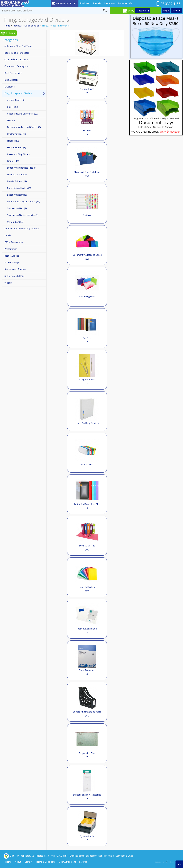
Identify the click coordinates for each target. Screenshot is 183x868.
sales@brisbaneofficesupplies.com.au (95, 856)
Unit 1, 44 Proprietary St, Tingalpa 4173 (26, 856)
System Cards (87, 826)
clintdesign (174, 862)
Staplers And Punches (15, 269)
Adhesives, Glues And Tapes (18, 46)
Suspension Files (87, 743)
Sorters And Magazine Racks (87, 702)
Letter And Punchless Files (87, 494)
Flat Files (87, 328)
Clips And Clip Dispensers (17, 59)
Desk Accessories (13, 73)
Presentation (11, 249)
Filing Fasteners (87, 370)
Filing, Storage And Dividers (56, 26)
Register (177, 10)
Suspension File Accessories (87, 785)
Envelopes (10, 87)
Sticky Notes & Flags (14, 276)
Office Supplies (32, 26)
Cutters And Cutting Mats (17, 66)
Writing (8, 283)
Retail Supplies (12, 256)
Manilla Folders (87, 577)
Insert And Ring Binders (87, 411)
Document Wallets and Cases (87, 245)
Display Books (11, 80)
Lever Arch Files (87, 536)
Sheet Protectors (87, 660)
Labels (8, 235)
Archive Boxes (87, 79)
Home (7, 26)
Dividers (87, 203)
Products (17, 26)
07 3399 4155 (170, 4)
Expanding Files (87, 287)
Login (166, 10)
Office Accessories (14, 242)
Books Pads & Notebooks (17, 53)
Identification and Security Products (22, 229)
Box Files (87, 121)
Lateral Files (87, 453)
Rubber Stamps (12, 262)
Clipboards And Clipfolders (87, 162)
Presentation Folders (87, 619)
